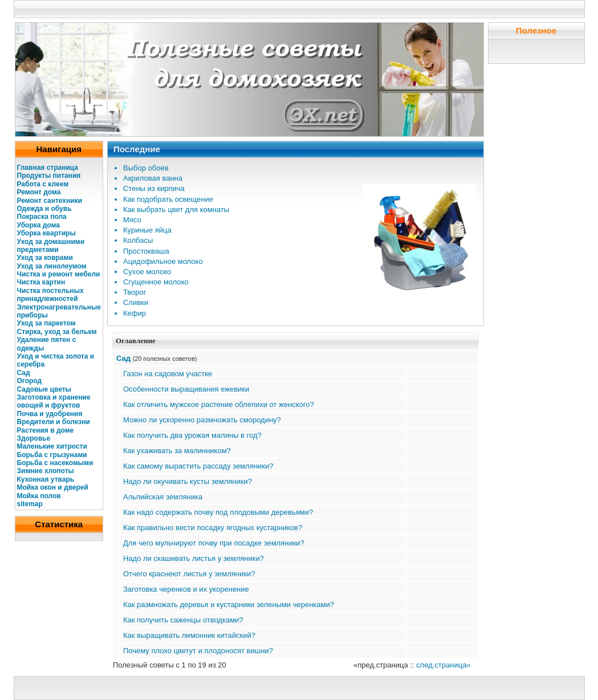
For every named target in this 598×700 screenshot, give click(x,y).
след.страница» (444, 665)
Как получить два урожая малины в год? (192, 435)
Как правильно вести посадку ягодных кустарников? (213, 528)
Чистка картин (41, 282)
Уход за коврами (45, 258)
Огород (30, 381)
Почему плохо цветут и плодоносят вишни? (198, 651)
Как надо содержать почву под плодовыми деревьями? (218, 512)
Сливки (136, 302)
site (23, 504)
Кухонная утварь (46, 479)
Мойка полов (39, 496)
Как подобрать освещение (168, 199)
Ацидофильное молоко (163, 261)
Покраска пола (42, 217)
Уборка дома (38, 225)
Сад (24, 373)
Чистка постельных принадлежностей (50, 295)
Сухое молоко (147, 272)
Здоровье (34, 438)
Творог (135, 292)
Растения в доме (46, 430)
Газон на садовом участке (168, 374)
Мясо (132, 220)
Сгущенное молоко (156, 282)
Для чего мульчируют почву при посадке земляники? (214, 543)
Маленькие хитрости (52, 446)
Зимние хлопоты (46, 471)
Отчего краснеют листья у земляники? (189, 574)
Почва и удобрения (50, 414)
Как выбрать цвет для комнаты (176, 209)
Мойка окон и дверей (53, 487)
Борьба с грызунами (52, 455)
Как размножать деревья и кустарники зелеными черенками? (229, 605)
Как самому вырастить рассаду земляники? (198, 466)
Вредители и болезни (54, 422)
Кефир (135, 313)
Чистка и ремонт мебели (59, 274)
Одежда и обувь (44, 209)
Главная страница (48, 168)
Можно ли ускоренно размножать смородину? (202, 420)
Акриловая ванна (153, 178)
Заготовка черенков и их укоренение (186, 589)
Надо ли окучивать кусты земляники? (188, 481)
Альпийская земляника (163, 497)
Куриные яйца (147, 230)
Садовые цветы (44, 389)
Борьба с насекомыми (55, 463)
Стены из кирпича (154, 188)
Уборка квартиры (46, 233)
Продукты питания (49, 176)
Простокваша (146, 251)
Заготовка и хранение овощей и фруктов (54, 401)
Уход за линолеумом (52, 266)
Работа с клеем (43, 184)
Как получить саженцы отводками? (183, 620)
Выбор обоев (146, 168)
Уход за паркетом (46, 323)
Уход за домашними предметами (51, 246)
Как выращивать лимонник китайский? (189, 635)
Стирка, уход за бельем (57, 332)
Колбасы (138, 240)
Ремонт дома (39, 192)
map (36, 504)
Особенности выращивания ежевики (186, 389)
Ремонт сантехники (50, 201)
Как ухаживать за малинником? (177, 451)
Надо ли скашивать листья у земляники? (194, 558)
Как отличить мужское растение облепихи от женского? (219, 404)
